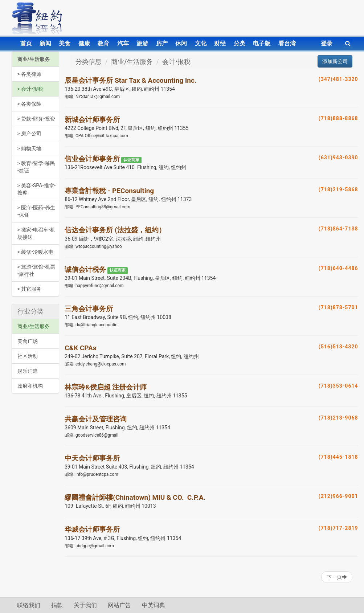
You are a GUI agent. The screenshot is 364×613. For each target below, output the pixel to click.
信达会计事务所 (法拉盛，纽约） (115, 230)
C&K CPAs (80, 348)
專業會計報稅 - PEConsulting (109, 191)
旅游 (142, 43)
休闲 (181, 43)
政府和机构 (30, 386)
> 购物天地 (30, 148)
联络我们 (29, 605)
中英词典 (154, 605)
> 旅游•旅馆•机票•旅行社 (36, 270)
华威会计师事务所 (92, 529)
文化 (201, 43)
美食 (65, 43)
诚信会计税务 (85, 269)
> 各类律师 (30, 74)
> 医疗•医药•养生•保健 (36, 211)
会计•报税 (176, 62)
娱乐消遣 (28, 371)
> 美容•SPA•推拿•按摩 (37, 189)
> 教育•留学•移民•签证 (36, 167)
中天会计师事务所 (92, 458)
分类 (240, 43)
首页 (26, 43)
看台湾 (287, 43)
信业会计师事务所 (92, 159)
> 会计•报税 (30, 89)
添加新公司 (335, 61)
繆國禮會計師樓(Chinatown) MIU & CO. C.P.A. (135, 497)
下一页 (337, 577)
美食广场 (28, 341)
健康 (84, 43)
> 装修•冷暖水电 (36, 252)
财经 (220, 43)
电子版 (262, 43)
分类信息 (89, 62)
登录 (327, 43)
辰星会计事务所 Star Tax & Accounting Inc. (130, 80)
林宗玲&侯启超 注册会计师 (106, 387)
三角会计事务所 (89, 309)
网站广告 (119, 605)
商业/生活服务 (34, 59)
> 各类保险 (30, 104)
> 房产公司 (30, 134)
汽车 (123, 43)
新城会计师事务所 (92, 120)
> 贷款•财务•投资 (36, 119)
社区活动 (28, 356)
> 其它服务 (30, 289)
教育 (103, 43)
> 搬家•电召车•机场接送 (36, 233)
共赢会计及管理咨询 (96, 419)
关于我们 (85, 605)
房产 (162, 43)
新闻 (45, 43)
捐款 (57, 605)
